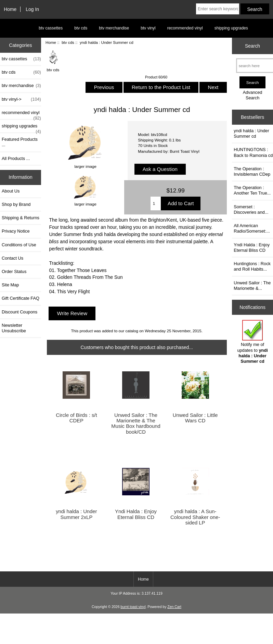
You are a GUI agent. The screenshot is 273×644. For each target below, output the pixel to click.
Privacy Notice (16, 231)
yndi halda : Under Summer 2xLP (76, 514)
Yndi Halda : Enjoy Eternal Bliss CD (136, 514)
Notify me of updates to (252, 342)
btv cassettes (51, 28)
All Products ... (16, 158)
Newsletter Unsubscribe (14, 328)
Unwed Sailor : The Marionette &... (252, 286)
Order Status (14, 271)
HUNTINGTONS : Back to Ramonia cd (253, 152)
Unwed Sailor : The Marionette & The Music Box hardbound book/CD (136, 424)
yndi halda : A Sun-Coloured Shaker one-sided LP (195, 517)
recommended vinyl (185, 28)
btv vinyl (148, 28)
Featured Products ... (20, 142)
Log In (32, 9)
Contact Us (12, 258)
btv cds (68, 42)
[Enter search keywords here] (218, 9)
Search (252, 46)
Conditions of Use (19, 245)
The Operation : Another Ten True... (252, 190)
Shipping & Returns (21, 218)
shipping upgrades (231, 28)
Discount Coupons (19, 312)
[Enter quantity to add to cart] (156, 203)
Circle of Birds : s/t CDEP (76, 418)
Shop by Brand (16, 204)
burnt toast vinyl (133, 607)
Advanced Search (253, 95)
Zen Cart (174, 607)
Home (10, 9)
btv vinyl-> (21, 99)
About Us (11, 191)
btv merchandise (114, 28)
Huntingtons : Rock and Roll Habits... (252, 266)
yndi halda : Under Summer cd (251, 133)
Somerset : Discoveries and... (251, 209)
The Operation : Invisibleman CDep (252, 171)
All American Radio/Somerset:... (252, 228)
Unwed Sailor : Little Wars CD (195, 418)
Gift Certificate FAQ (21, 298)
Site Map (10, 285)
